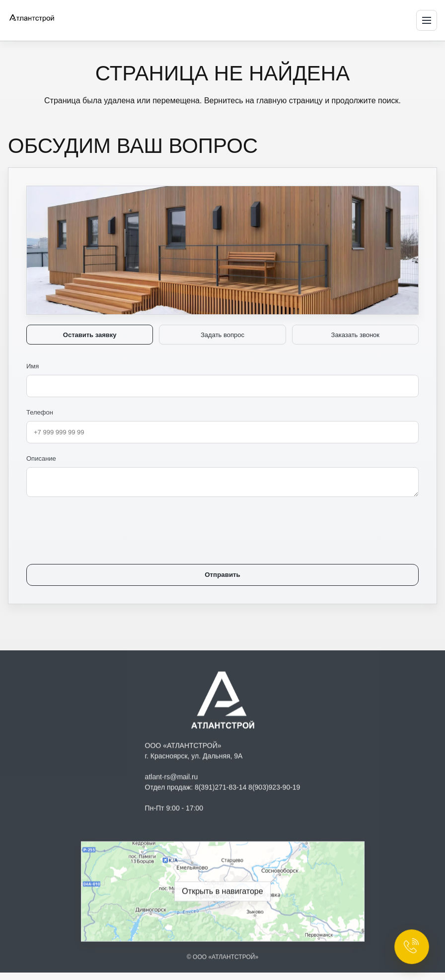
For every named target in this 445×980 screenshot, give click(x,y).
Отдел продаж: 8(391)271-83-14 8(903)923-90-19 (223, 789)
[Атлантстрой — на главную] (47, 19)
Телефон (222, 426)
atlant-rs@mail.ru (172, 779)
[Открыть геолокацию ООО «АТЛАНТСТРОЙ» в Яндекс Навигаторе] (223, 894)
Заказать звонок (355, 335)
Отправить (222, 575)
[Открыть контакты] (412, 947)
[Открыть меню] (427, 20)
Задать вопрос (222, 335)
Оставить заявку (90, 335)
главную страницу (290, 101)
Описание (222, 476)
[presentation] (102, 523)
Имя (222, 380)
